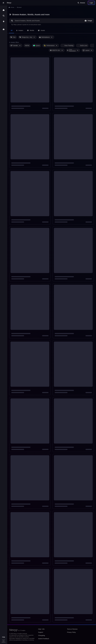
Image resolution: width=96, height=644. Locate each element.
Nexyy (9, 3)
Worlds (31, 30)
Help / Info (41, 629)
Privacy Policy (71, 632)
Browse (81, 3)
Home (11, 7)
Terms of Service (72, 629)
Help (4, 637)
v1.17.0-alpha (4, 640)
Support (41, 632)
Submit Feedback (43, 639)
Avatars (20, 30)
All (12, 30)
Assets (42, 30)
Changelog (41, 635)
